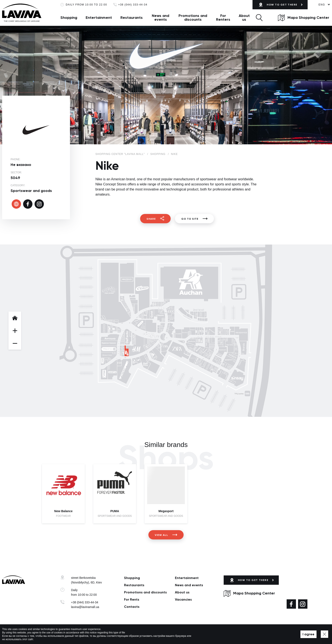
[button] (259, 18)
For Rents (132, 599)
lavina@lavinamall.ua (85, 607)
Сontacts (132, 607)
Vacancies (183, 599)
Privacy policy (115, 634)
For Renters (223, 18)
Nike (174, 154)
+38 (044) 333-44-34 (133, 5)
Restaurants (132, 18)
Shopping (69, 18)
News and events (160, 18)
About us (244, 18)
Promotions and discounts (193, 18)
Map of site (133, 634)
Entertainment (99, 18)
